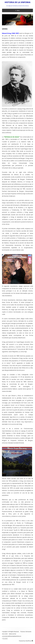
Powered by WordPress (26, 641)
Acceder (5, 639)
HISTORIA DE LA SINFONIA (18, 2)
